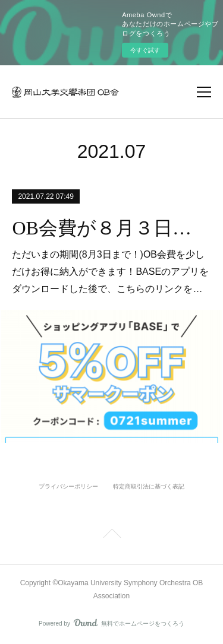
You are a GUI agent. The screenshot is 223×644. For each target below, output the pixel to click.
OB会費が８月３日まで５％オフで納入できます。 (111, 228)
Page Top (111, 535)
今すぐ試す (145, 50)
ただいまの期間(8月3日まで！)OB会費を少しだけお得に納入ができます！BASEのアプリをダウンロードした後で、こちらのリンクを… (110, 272)
